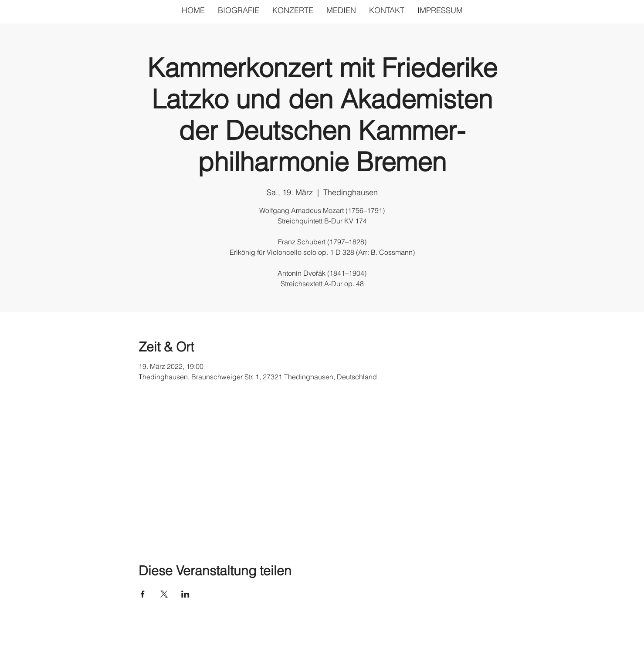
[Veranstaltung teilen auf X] (164, 594)
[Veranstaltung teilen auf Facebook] (143, 594)
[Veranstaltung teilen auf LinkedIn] (185, 594)
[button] (341, 10)
